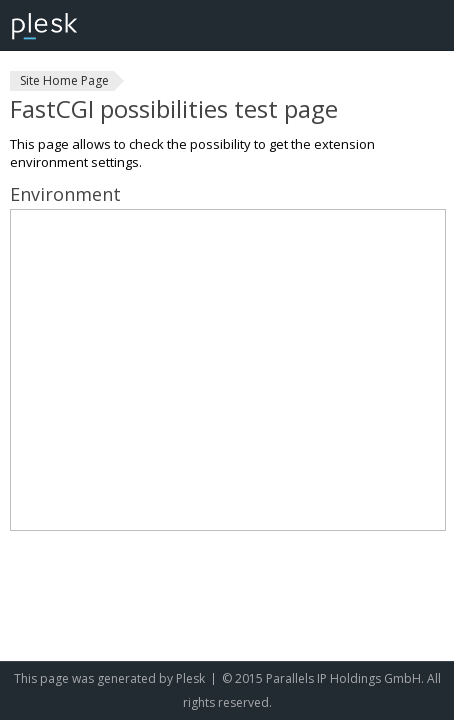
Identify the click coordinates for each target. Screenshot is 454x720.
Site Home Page (64, 80)
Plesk (190, 678)
